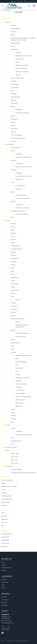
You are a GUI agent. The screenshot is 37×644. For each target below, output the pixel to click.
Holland (13, 265)
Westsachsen (19, 403)
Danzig (18, 300)
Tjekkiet (13, 340)
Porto (12, 91)
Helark (17, 62)
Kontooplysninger (6, 534)
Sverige (13, 201)
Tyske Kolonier (20, 390)
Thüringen (18, 381)
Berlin (17, 359)
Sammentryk (14, 103)
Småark (13, 116)
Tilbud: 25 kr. (15, 463)
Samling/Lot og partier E (23, 333)
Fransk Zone (19, 368)
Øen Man (13, 419)
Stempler (13, 122)
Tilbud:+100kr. (15, 454)
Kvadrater (14, 81)
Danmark (9, 22)
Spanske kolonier (21, 336)
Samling (13, 100)
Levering (4, 493)
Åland (12, 217)
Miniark (18, 322)
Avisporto (13, 32)
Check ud (4, 522)
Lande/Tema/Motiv (16, 469)
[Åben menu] (3, 6)
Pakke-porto (19, 179)
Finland (13, 151)
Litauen (13, 287)
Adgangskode (5, 537)
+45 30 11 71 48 (7, 621)
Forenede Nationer (16, 249)
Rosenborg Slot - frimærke (9, 486)
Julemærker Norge (21, 195)
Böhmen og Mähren (21, 362)
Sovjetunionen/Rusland (18, 319)
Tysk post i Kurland (21, 384)
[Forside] (16, 6)
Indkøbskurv (5, 519)
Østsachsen (19, 406)
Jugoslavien (14, 277)
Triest (12, 346)
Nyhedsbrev (5, 605)
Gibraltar (13, 255)
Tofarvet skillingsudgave (18, 138)
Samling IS (19, 189)
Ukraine (13, 409)
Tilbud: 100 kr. (15, 457)
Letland (13, 281)
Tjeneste (13, 132)
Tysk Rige (18, 387)
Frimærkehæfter (15, 43)
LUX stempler (15, 87)
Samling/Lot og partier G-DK (24, 176)
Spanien (13, 330)
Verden (8, 425)
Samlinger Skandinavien (18, 211)
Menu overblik (5, 502)
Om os (3, 490)
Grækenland (14, 258)
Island (12, 182)
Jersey (13, 274)
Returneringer (5, 582)
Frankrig (13, 252)
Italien (12, 271)
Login (21, 1)
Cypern (13, 236)
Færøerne (14, 160)
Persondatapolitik (6, 496)
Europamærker (15, 246)
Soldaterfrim (14, 119)
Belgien (13, 230)
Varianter (13, 141)
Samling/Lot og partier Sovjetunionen (22, 326)
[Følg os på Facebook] (3, 633)
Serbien (13, 316)
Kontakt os (4, 505)
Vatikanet (13, 416)
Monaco (13, 293)
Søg (2, 526)
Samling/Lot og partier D (23, 378)
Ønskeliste (4, 602)
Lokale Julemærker (21, 68)
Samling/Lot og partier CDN (24, 435)
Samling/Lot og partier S (23, 208)
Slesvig (13, 106)
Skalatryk (18, 75)
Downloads (4, 546)
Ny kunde (32, 1)
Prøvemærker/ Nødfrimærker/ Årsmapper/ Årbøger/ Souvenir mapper (23, 39)
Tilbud (8, 450)
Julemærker (14, 49)
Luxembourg (14, 290)
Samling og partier (11, 447)
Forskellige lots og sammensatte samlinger (23, 473)
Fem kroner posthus (7, 480)
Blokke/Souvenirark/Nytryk (23, 56)
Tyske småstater (20, 393)
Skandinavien (10, 144)
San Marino (14, 309)
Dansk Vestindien (16, 148)
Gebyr (13, 46)
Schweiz (13, 312)
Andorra (13, 227)
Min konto (14, 1)
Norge (13, 192)
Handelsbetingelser (7, 499)
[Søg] (29, 6)
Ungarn (13, 412)
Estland (13, 243)
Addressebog (5, 540)
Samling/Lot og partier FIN (23, 157)
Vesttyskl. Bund (20, 400)
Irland (12, 268)
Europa (8, 220)
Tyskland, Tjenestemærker (23, 397)
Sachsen (18, 374)
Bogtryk (13, 35)
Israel (12, 438)
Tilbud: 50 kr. (15, 460)
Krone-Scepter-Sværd (17, 78)
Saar (17, 371)
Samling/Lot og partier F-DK (24, 167)
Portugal (13, 303)
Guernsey (14, 262)
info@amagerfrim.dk (9, 623)
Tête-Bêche (14, 129)
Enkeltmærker (20, 59)
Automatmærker (15, 29)
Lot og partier (15, 84)
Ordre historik (5, 543)
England (13, 239)
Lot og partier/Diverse (22, 214)
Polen (12, 296)
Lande (3, 585)
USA (12, 444)
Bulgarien (13, 233)
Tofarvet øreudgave (16, 135)
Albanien (13, 224)
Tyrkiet (13, 349)
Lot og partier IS (20, 186)
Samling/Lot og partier (22, 72)
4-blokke (13, 25)
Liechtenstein (15, 284)
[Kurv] (34, 6)
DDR (17, 365)
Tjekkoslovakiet (15, 343)
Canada (13, 428)
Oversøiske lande (16, 441)
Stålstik (13, 125)
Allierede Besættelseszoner (24, 355)
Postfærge (14, 94)
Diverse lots (9, 466)
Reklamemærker (16, 97)
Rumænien (14, 306)
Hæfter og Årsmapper (22, 65)
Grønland (13, 170)
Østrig (12, 422)
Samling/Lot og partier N (23, 198)
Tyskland (13, 352)
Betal (26, 1)
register (3, 483)
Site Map (7, 10)
